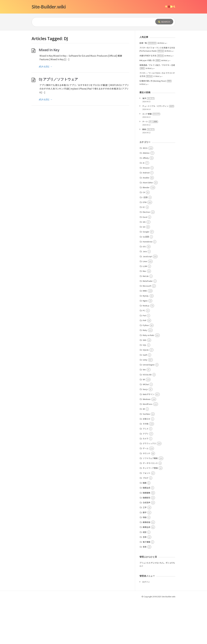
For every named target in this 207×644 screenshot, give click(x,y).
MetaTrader (148, 324)
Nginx (145, 344)
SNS (145, 383)
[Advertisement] (103, 52)
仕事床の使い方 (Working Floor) (156, 124)
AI (144, 206)
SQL (145, 388)
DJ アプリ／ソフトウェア (58, 122)
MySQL (146, 339)
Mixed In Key (49, 93)
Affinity (146, 201)
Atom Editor (148, 226)
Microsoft (147, 329)
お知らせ (146, 462)
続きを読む (46, 110)
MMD (145, 334)
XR (144, 452)
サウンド (146, 496)
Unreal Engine (149, 408)
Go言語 (146, 280)
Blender (146, 231)
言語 (145, 580)
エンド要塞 (151, 157)
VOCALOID (147, 418)
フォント (146, 516)
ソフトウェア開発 (150, 501)
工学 (145, 550)
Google (146, 275)
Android (146, 216)
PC (144, 354)
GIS (144, 265)
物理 (145, 560)
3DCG (145, 191)
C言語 (145, 240)
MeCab (146, 319)
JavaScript (147, 300)
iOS (144, 290)
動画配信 (146, 541)
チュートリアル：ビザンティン (158, 149)
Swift (145, 398)
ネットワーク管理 (150, 511)
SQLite (146, 393)
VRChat (146, 427)
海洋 (148, 141)
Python (146, 368)
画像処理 (146, 565)
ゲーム (146, 491)
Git (144, 270)
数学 (145, 556)
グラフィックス (149, 487)
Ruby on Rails (148, 378)
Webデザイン (148, 437)
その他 (146, 467)
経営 (145, 575)
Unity (145, 403)
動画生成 (146, 531)
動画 (145, 526)
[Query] (89, 22)
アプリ (146, 477)
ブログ (146, 521)
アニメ (146, 472)
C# (144, 235)
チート (150, 165)
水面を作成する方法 (152, 99)
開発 (148, 172)
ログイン (146, 625)
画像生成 (146, 570)
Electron (146, 255)
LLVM (145, 309)
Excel (145, 260)
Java (145, 294)
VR (144, 423)
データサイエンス (150, 506)
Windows (147, 442)
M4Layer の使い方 (150, 103)
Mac (144, 314)
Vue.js (145, 432)
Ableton (146, 196)
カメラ (146, 482)
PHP (145, 363)
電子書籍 (146, 585)
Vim (144, 413)
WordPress (148, 447)
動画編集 (146, 536)
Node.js (146, 349)
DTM (145, 245)
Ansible (146, 221)
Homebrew (148, 285)
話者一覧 (148, 86)
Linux (145, 304)
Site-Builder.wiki (49, 7)
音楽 (145, 590)
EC (144, 250)
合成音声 (146, 546)
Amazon (146, 211)
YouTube (146, 457)
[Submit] (164, 22)
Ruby (145, 373)
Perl (144, 359)
